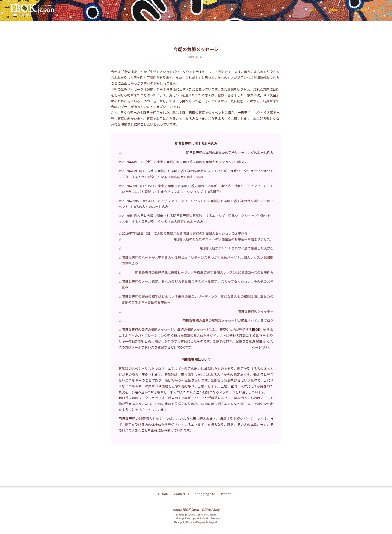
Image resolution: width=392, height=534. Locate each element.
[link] (379, 10)
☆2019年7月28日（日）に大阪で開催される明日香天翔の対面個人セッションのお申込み (183, 233)
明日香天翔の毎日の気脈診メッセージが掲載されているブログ (228, 320)
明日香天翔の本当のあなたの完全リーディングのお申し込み (230, 153)
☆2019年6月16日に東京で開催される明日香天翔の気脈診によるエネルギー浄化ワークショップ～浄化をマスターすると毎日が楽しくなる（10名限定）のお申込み (196, 174)
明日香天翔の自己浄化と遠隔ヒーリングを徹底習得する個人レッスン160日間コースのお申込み (204, 272)
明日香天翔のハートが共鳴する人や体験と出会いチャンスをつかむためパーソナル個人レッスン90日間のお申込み (198, 260)
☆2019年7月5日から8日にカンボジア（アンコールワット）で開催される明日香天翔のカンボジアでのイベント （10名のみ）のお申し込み (196, 204)
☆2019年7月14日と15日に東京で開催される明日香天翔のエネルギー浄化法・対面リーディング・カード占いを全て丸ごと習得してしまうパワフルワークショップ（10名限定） (196, 189)
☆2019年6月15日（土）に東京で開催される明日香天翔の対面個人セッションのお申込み (183, 162)
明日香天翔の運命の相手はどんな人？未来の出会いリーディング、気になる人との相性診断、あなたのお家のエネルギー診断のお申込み (198, 299)
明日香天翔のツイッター (256, 311)
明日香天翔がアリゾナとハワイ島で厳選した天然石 (236, 248)
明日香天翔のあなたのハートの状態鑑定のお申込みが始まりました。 (223, 239)
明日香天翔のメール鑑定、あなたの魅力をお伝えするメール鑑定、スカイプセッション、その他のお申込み (198, 284)
